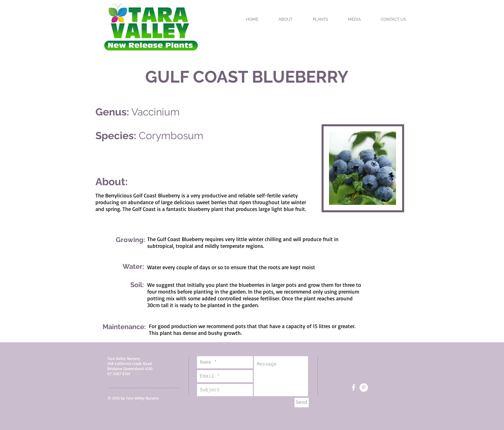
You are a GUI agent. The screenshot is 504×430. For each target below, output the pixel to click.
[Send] (302, 403)
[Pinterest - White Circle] (364, 388)
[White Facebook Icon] (354, 388)
